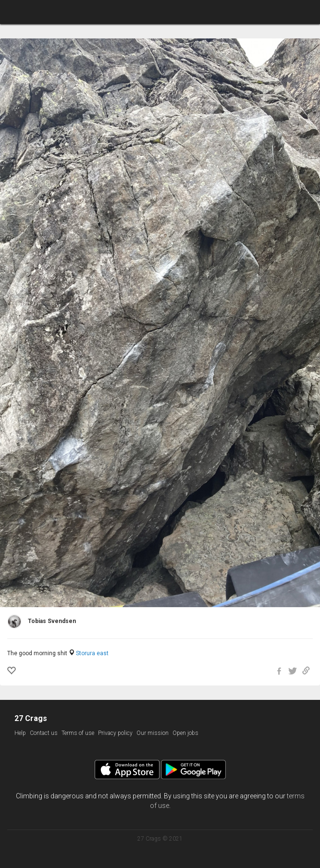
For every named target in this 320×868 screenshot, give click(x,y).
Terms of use (78, 733)
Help (20, 733)
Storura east (92, 653)
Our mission (153, 733)
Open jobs (185, 733)
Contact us (44, 733)
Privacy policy (115, 733)
